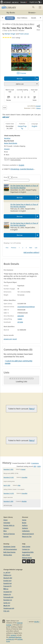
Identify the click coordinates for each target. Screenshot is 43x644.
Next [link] (31, 248)
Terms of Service (9, 534)
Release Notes (27, 558)
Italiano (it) (7, 594)
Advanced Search (28, 534)
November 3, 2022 (8, 469)
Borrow (20, 79)
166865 (20, 319)
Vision (6, 520)
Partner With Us (9, 525)
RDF (35, 466)
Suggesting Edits (28, 552)
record (15, 339)
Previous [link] (14, 248)
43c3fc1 (37, 622)
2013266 (20, 322)
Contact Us (26, 549)
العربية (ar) (7, 572)
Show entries (11, 177)
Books (24, 523)
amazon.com (8, 339)
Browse (29, 13)
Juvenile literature (27, 169)
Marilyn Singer (10, 34)
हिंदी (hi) (6, 589)
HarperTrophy (22, 127)
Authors (25, 525)
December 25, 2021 (9, 477)
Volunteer (7, 523)
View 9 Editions (22, 18)
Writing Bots (8, 555)
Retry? (32, 409)
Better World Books (11, 143)
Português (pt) (8, 597)
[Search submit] (33, 7)
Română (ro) (8, 600)
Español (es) (8, 583)
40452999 (21, 316)
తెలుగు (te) (7, 605)
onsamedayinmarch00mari (26, 307)
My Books (11, 13)
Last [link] (36, 248)
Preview (23, 73)
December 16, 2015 (9, 493)
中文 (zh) (6, 611)
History (38, 108)
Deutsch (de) (8, 578)
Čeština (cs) (7, 575)
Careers (6, 528)
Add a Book (26, 555)
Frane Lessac (24, 34)
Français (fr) (7, 586)
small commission (16, 160)
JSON (39, 466)
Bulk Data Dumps (9, 552)
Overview (10, 18)
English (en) (7, 581)
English (35, 126)
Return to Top (27, 536)
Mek (19, 485)
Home (24, 520)
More (7, 155)
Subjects (25, 528)
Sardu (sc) (7, 603)
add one (6, 117)
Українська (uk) (9, 608)
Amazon (7, 149)
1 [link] (19, 248)
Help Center (26, 547)
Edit (5, 108)
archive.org (10, 639)
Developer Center (9, 547)
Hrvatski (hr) (8, 592)
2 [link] (23, 248)
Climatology (15, 169)
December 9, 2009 (8, 501)
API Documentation (10, 549)
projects (13, 635)
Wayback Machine (15, 637)
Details (34, 18)
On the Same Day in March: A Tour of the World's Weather (24, 187)
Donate (24, 2)
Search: (16, 180)
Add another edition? (31, 252)
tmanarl (38, 106)
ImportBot (25, 477)
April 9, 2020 (7, 485)
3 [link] (26, 248)
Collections (26, 531)
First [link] (7, 248)
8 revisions (35, 463)
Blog (5, 531)
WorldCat (7, 138)
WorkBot (24, 501)
